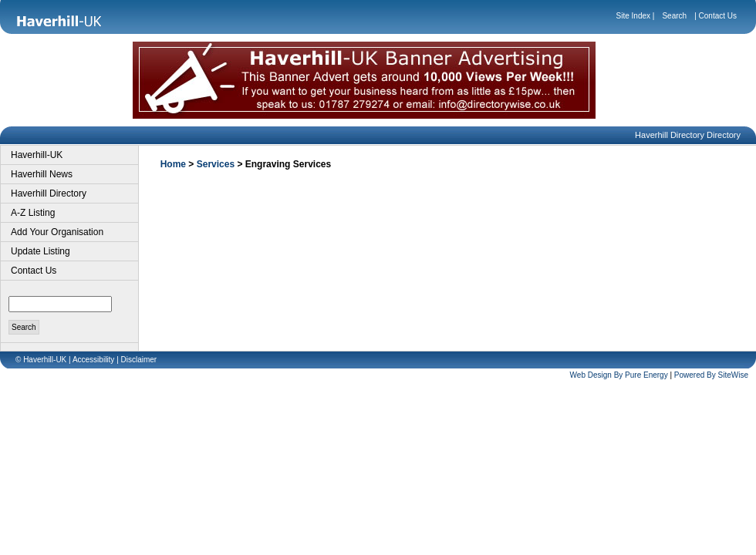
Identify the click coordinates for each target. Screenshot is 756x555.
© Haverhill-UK (41, 360)
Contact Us (718, 16)
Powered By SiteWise (711, 375)
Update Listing (40, 251)
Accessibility (93, 360)
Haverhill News (42, 174)
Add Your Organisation (57, 232)
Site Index (633, 16)
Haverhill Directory (49, 193)
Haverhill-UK (37, 155)
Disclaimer (139, 360)
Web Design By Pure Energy (619, 375)
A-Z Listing (33, 213)
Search (674, 16)
